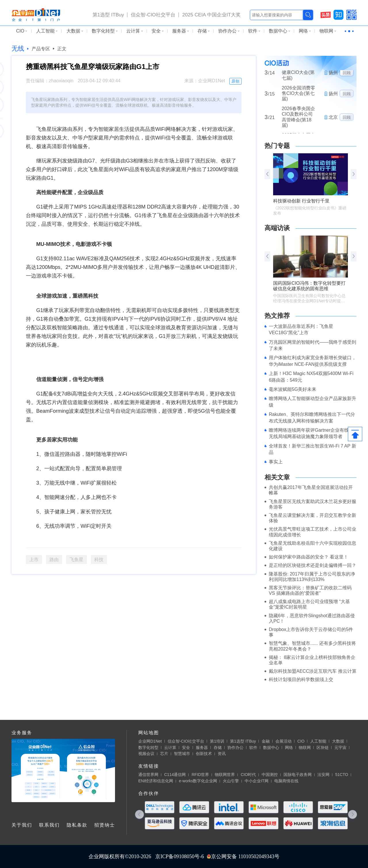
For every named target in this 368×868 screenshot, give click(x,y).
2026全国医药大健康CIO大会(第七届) (298, 75)
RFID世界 (200, 775)
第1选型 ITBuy (108, 15)
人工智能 (47, 31)
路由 (54, 560)
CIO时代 (248, 775)
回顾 (347, 76)
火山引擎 (231, 781)
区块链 (323, 747)
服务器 (181, 31)
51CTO (342, 775)
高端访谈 (277, 228)
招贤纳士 (105, 825)
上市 (34, 560)
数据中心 (279, 31)
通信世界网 (148, 775)
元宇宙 (340, 747)
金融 (266, 741)
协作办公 (229, 31)
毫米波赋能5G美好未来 (293, 389)
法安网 (323, 775)
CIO (22, 31)
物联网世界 (225, 775)
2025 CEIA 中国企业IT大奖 (211, 15)
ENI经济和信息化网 (156, 781)
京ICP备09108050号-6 (180, 856)
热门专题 (277, 146)
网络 (305, 31)
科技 (99, 560)
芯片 (164, 754)
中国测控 (270, 775)
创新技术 (204, 754)
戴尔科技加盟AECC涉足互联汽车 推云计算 (313, 671)
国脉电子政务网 (298, 775)
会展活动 (283, 741)
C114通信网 (175, 775)
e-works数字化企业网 (198, 781)
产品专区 (41, 49)
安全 (158, 31)
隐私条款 (77, 825)
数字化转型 (105, 31)
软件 (254, 31)
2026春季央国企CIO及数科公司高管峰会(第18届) (298, 120)
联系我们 (49, 825)
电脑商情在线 (286, 781)
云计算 (135, 31)
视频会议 (146, 754)
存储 (204, 31)
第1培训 (217, 741)
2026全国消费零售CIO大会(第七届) (298, 96)
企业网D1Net (150, 741)
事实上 (276, 462)
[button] (354, 174)
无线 (18, 48)
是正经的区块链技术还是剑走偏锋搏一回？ (313, 565)
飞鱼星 (76, 560)
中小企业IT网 (256, 781)
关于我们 (22, 825)
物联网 (328, 31)
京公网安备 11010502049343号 (243, 856)
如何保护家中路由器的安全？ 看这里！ (308, 557)
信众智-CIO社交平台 (153, 15)
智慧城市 (182, 754)
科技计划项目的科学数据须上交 (301, 679)
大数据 (75, 31)
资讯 (222, 754)
